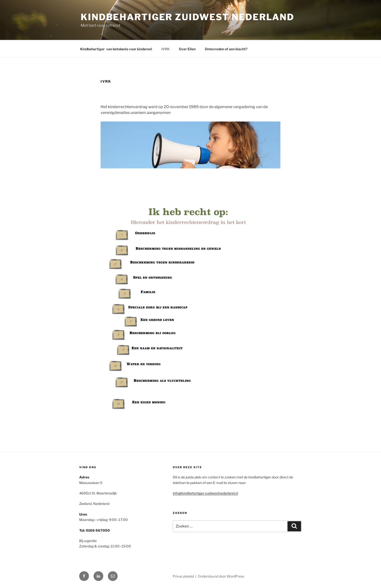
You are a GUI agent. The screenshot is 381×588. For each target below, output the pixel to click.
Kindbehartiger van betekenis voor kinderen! (116, 49)
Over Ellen (187, 49)
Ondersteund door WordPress (221, 576)
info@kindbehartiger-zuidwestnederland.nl (205, 493)
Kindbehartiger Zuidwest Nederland (187, 17)
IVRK (165, 49)
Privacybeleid (183, 576)
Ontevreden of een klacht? (226, 49)
